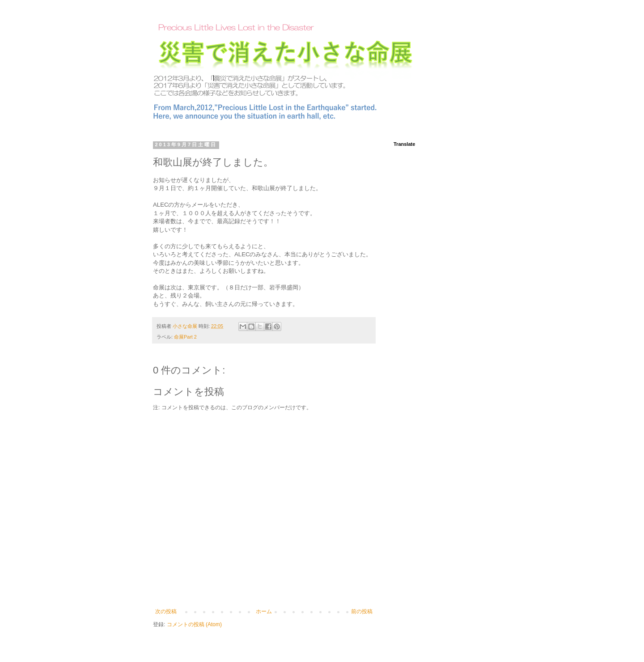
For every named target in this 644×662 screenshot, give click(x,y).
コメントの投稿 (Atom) (194, 624)
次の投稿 (166, 611)
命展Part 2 (185, 337)
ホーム (264, 611)
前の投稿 (362, 611)
